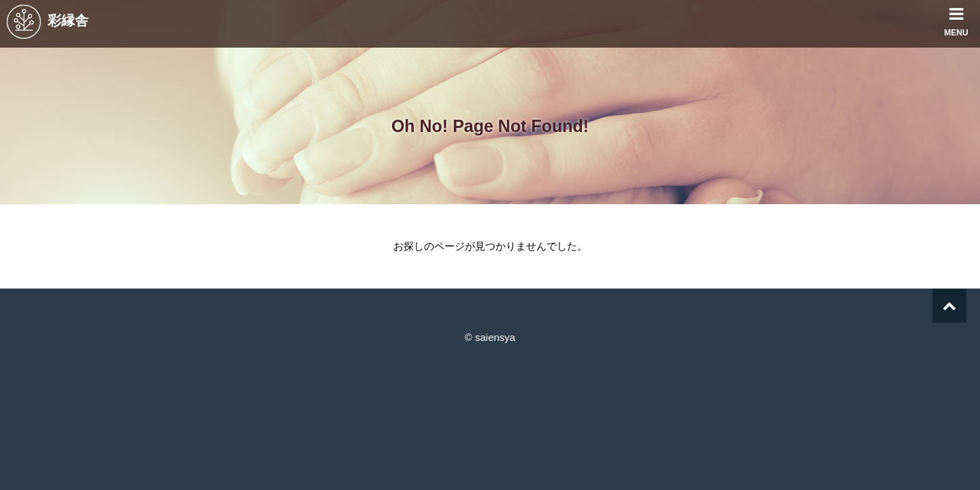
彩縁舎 (48, 20)
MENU (956, 19)
